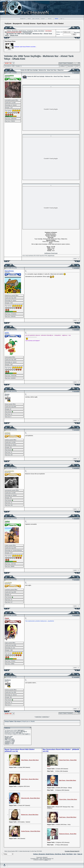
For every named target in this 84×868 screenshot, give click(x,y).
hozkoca (8, 680)
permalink (77, 73)
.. (51, 86)
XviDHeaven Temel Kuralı (51, 253)
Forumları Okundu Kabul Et (72, 851)
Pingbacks (7, 742)
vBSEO (46, 860)
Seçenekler (70, 66)
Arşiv (75, 854)
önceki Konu (38, 717)
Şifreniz (58, 34)
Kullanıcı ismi (60, 32)
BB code (7, 737)
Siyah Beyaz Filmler (27, 32)
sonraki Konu (45, 717)
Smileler (7, 738)
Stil (77, 66)
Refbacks (7, 744)
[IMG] (6, 739)
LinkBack (62, 66)
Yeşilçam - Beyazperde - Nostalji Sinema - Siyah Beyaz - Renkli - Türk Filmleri (25, 31)
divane (7, 394)
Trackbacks (8, 741)
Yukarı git (80, 854)
